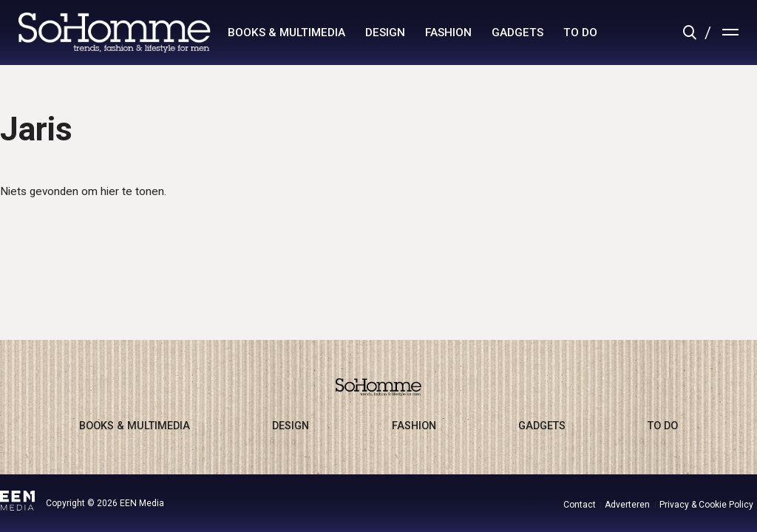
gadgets (517, 33)
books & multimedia (286, 33)
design (385, 33)
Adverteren (627, 505)
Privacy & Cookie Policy (706, 505)
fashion (448, 33)
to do (580, 33)
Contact (580, 505)
